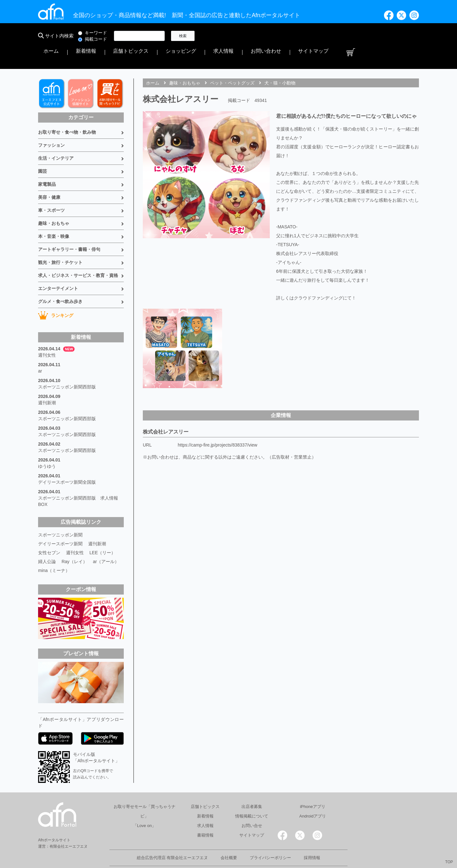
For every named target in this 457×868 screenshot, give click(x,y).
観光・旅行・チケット (60, 242)
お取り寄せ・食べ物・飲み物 (67, 112)
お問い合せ (252, 805)
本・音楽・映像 (54, 216)
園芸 (43, 151)
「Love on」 (144, 805)
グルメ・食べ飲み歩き (60, 281)
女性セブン (49, 532)
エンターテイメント (58, 268)
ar (40, 351)
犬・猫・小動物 (280, 63)
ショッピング (300, 36)
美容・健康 (49, 177)
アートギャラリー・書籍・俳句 (69, 229)
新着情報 (234, 36)
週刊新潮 (47, 382)
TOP (449, 862)
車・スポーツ (51, 190)
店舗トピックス (264, 36)
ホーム (212, 36)
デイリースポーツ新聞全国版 (67, 462)
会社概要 (229, 837)
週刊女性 (47, 335)
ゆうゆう (47, 446)
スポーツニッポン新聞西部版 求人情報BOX (78, 481)
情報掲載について (252, 796)
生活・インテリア (56, 138)
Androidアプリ (313, 796)
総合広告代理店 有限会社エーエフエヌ (172, 837)
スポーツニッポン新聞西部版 (67, 367)
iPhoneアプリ (312, 786)
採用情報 (312, 837)
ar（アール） (106, 541)
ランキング (56, 295)
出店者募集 (252, 786)
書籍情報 (205, 815)
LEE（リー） (103, 532)
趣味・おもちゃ (54, 203)
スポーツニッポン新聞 (60, 515)
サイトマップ (390, 36)
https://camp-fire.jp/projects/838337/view (218, 425)
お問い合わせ (357, 36)
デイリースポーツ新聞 (60, 523)
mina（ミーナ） (54, 550)
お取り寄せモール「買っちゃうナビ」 (145, 791)
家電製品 (47, 164)
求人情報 (328, 36)
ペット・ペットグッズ (232, 63)
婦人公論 (47, 541)
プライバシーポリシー (270, 837)
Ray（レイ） (74, 541)
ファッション (51, 125)
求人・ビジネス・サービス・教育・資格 (78, 255)
